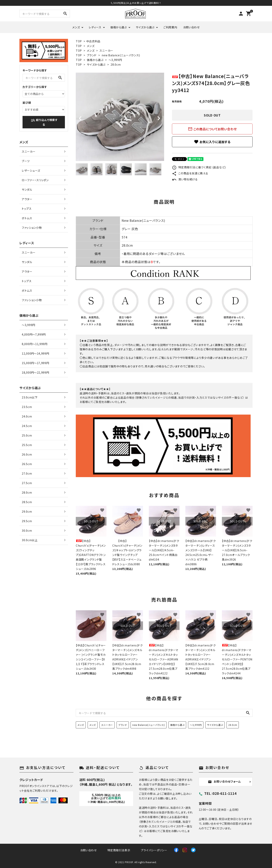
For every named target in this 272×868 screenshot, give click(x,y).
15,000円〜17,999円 (35, 363)
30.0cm (27, 531)
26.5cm (27, 464)
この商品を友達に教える (190, 173)
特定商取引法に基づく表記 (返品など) (199, 167)
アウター (27, 199)
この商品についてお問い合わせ (212, 129)
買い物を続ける (185, 179)
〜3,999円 (115, 60)
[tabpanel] (120, 117)
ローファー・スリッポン (35, 180)
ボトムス (27, 218)
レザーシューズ (31, 170)
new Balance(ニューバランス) (121, 55)
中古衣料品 (93, 41)
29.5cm (27, 521)
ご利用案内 (170, 27)
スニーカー (106, 50)
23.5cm (27, 407)
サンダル (27, 190)
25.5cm (27, 445)
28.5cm (27, 502)
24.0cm (27, 416)
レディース (95, 27)
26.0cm (27, 454)
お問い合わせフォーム (224, 782)
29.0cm (27, 511)
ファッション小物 (32, 228)
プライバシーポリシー (154, 850)
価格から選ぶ (119, 27)
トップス (27, 209)
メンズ (76, 27)
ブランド (92, 55)
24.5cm (27, 426)
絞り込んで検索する (44, 122)
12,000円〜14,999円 (35, 353)
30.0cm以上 (30, 540)
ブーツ (26, 161)
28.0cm (116, 64)
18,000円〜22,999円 (35, 372)
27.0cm (27, 473)
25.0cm (27, 435)
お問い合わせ (191, 27)
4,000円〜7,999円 (34, 334)
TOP (79, 41)
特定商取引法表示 (119, 850)
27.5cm (27, 483)
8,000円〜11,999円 (35, 344)
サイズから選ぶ (145, 27)
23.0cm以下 (30, 397)
